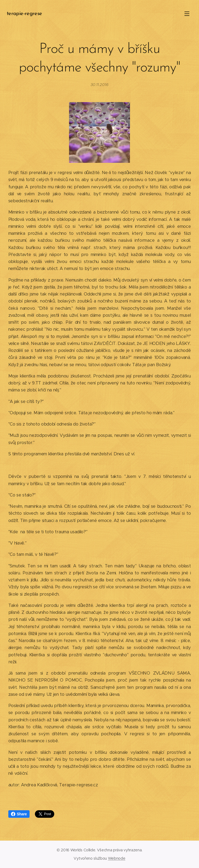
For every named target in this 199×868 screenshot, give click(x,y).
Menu (187, 14)
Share (19, 814)
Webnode (117, 858)
